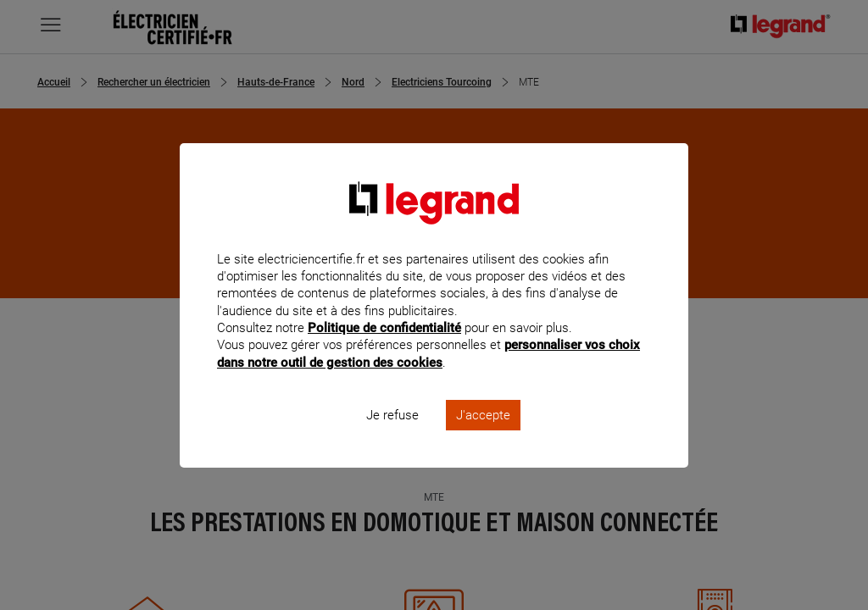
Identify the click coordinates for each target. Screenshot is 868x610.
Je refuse (392, 437)
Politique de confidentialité (384, 351)
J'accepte (483, 437)
